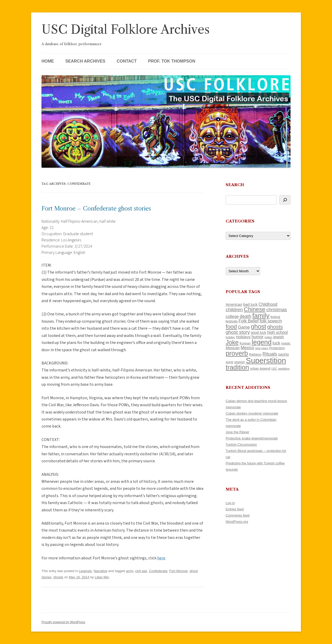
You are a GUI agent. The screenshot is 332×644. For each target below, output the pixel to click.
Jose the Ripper (237, 432)
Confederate (158, 571)
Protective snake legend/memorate (252, 438)
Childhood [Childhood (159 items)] (268, 304)
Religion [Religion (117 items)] (255, 354)
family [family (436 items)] (261, 316)
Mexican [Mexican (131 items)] (233, 348)
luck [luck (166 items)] (276, 343)
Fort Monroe (179, 571)
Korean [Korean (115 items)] (245, 343)
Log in (230, 503)
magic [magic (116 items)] (286, 343)
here (161, 558)
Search (235, 185)
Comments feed (238, 515)
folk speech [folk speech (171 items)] (271, 321)
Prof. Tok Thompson (172, 61)
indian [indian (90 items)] (268, 337)
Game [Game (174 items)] (244, 327)
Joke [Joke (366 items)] (232, 342)
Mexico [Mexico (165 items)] (247, 348)
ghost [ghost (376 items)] (258, 326)
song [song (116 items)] (229, 362)
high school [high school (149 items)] (277, 332)
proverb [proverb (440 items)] (237, 353)
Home (48, 61)
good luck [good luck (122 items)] (258, 333)
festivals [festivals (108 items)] (232, 321)
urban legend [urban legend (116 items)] (260, 368)
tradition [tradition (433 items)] (237, 367)
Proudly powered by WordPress (63, 622)
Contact (127, 61)
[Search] (285, 200)
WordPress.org (237, 522)
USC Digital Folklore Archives (126, 29)
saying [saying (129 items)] (283, 354)
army (130, 571)
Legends (85, 571)
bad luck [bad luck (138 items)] (250, 304)
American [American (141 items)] (234, 304)
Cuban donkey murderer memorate (252, 413)
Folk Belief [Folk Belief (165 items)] (249, 321)
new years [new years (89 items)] (262, 348)
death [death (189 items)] (245, 316)
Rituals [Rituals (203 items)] (270, 354)
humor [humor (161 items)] (258, 337)
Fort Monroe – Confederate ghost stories (96, 209)
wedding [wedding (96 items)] (284, 368)
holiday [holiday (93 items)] (230, 337)
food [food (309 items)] (231, 327)
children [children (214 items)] (234, 310)
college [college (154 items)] (232, 317)
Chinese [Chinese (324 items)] (255, 309)
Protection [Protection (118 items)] (277, 348)
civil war (141, 571)
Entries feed (235, 509)
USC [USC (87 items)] (274, 369)
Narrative (101, 571)
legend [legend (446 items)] (262, 342)
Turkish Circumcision (241, 445)
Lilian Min (102, 577)
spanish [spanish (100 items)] (240, 362)
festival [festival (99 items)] (275, 317)
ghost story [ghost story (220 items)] (238, 332)
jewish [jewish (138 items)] (278, 337)
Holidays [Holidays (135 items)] (243, 337)
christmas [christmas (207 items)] (277, 310)
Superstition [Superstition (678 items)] (266, 360)
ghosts (58, 577)
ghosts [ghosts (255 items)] (275, 327)
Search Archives (85, 61)
